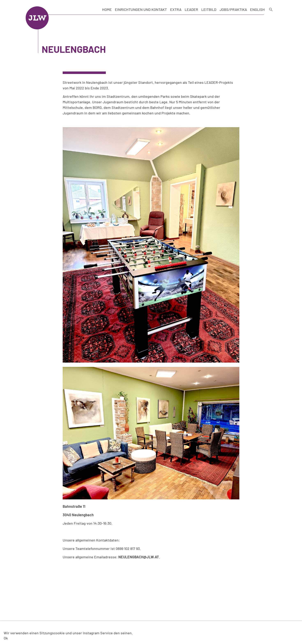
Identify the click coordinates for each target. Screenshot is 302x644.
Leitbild (209, 9)
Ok (6, 638)
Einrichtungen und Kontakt (141, 9)
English (257, 9)
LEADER (191, 9)
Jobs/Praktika (233, 9)
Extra (176, 9)
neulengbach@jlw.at (139, 557)
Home (107, 9)
